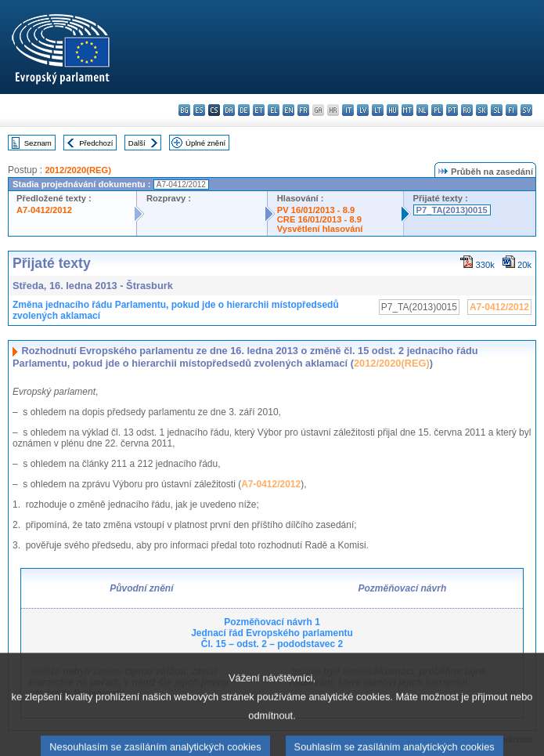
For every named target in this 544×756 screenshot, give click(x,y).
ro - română (467, 110)
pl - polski (437, 110)
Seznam (38, 143)
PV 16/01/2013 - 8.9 (316, 210)
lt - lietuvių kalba (378, 110)
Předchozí (96, 143)
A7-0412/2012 (44, 210)
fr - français (303, 110)
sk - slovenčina (482, 110)
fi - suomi (512, 110)
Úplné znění (205, 143)
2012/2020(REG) (78, 170)
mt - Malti (407, 110)
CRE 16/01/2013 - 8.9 (319, 219)
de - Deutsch (244, 110)
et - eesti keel (259, 110)
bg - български (184, 110)
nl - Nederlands (422, 110)
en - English (288, 110)
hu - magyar (393, 110)
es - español (199, 110)
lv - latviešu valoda (363, 110)
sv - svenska (526, 110)
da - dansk (229, 110)
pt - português (452, 110)
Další (137, 143)
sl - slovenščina (497, 110)
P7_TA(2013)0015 (452, 210)
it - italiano (348, 110)
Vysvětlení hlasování (320, 229)
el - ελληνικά (274, 110)
